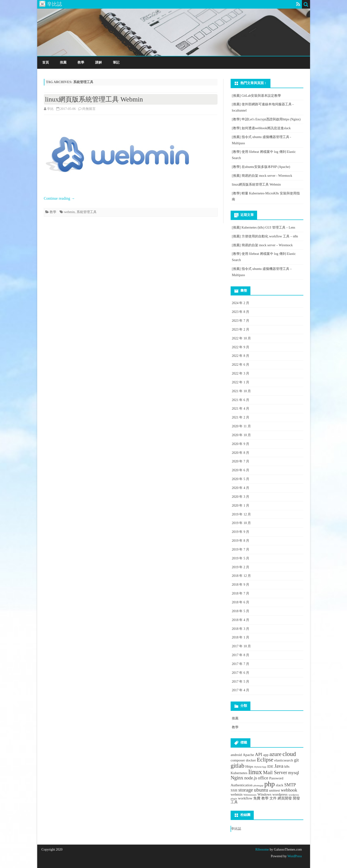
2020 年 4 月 (241, 488)
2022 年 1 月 (241, 382)
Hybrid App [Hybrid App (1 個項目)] (260, 767)
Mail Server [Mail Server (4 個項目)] (275, 772)
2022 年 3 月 (241, 373)
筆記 (116, 62)
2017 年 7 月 (241, 664)
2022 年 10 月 (241, 338)
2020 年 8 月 (241, 453)
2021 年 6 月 (241, 400)
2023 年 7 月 (241, 321)
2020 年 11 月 (241, 426)
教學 (81, 62)
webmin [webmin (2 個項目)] (237, 794)
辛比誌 (236, 829)
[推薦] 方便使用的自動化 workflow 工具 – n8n (265, 236)
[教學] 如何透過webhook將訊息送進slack (261, 128)
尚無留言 (89, 109)
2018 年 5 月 (241, 611)
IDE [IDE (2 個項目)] (270, 766)
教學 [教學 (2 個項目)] (265, 798)
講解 (98, 62)
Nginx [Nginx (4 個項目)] (237, 778)
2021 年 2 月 (241, 417)
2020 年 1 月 (241, 506)
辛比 (50, 109)
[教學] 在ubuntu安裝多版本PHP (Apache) (261, 167)
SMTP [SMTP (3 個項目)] (290, 785)
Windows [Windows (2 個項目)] (264, 794)
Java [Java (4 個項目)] (279, 766)
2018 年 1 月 (241, 637)
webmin (70, 212)
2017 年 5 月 (241, 682)
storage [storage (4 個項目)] (246, 790)
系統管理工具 (87, 212)
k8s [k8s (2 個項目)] (287, 766)
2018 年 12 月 (241, 576)
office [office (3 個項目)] (263, 778)
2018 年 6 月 (241, 602)
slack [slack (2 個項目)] (280, 785)
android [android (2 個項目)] (236, 755)
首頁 (46, 62)
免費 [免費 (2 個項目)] (257, 798)
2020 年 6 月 (241, 470)
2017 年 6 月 (241, 673)
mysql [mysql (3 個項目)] (294, 773)
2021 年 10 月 (241, 391)
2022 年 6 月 (241, 365)
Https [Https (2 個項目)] (249, 766)
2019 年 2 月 (241, 567)
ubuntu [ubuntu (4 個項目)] (261, 790)
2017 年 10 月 (241, 646)
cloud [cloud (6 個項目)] (289, 754)
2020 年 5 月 (241, 479)
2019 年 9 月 (241, 532)
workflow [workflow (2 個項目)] (245, 798)
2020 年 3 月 (241, 497)
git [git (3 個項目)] (296, 760)
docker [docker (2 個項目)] (251, 760)
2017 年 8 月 (241, 655)
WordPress (294, 856)
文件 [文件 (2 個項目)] (273, 798)
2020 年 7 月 (241, 461)
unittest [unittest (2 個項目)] (274, 790)
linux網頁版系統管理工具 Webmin (94, 99)
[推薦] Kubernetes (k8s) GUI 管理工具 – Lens (264, 228)
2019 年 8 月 (241, 541)
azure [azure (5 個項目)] (276, 754)
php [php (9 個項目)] (269, 784)
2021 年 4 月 (241, 409)
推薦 (63, 62)
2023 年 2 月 (241, 330)
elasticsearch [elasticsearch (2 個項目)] (284, 760)
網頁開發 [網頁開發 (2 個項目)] (285, 798)
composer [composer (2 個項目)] (238, 760)
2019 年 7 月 (241, 549)
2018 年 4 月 (241, 620)
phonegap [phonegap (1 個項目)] (258, 785)
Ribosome (262, 849)
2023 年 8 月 (241, 312)
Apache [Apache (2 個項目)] (248, 755)
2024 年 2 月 (241, 303)
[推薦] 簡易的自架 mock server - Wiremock (262, 176)
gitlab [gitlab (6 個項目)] (238, 766)
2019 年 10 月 (241, 523)
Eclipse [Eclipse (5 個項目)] (265, 760)
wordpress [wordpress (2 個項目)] (280, 794)
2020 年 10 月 (241, 435)
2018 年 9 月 (241, 585)
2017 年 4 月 (241, 690)
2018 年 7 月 (241, 593)
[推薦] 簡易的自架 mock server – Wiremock (262, 245)
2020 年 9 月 (241, 444)
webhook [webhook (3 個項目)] (289, 790)
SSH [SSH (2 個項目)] (234, 790)
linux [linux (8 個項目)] (255, 772)
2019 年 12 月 (241, 514)
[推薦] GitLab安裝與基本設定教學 (256, 96)
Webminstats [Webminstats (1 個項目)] (250, 795)
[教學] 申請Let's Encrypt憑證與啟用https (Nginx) (266, 119)
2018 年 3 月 (241, 629)
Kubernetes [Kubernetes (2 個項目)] (239, 773)
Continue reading (60, 198)
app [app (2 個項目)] (266, 755)
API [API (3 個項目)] (259, 754)
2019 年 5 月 (241, 558)
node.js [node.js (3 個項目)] (251, 778)
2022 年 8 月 (241, 356)
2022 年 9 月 (241, 347)
